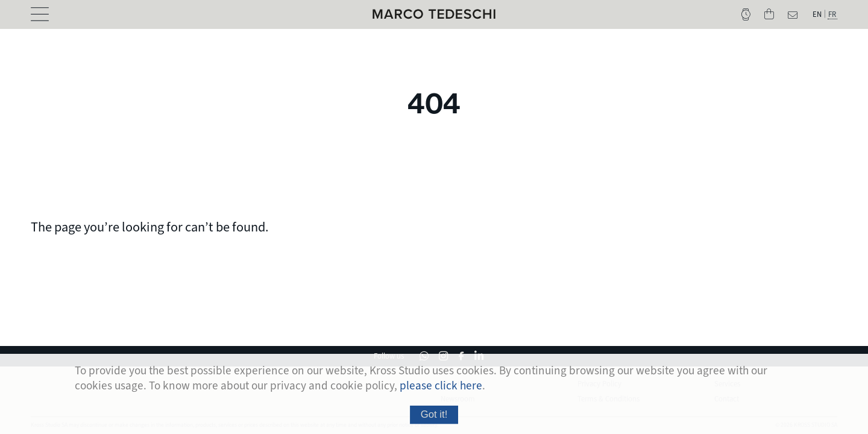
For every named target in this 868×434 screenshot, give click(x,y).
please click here (441, 386)
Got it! (434, 414)
